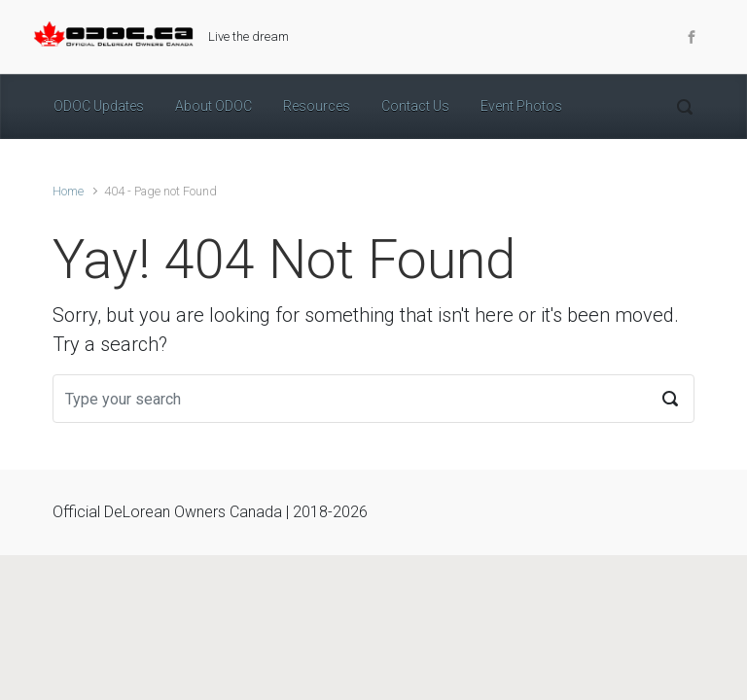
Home (68, 191)
